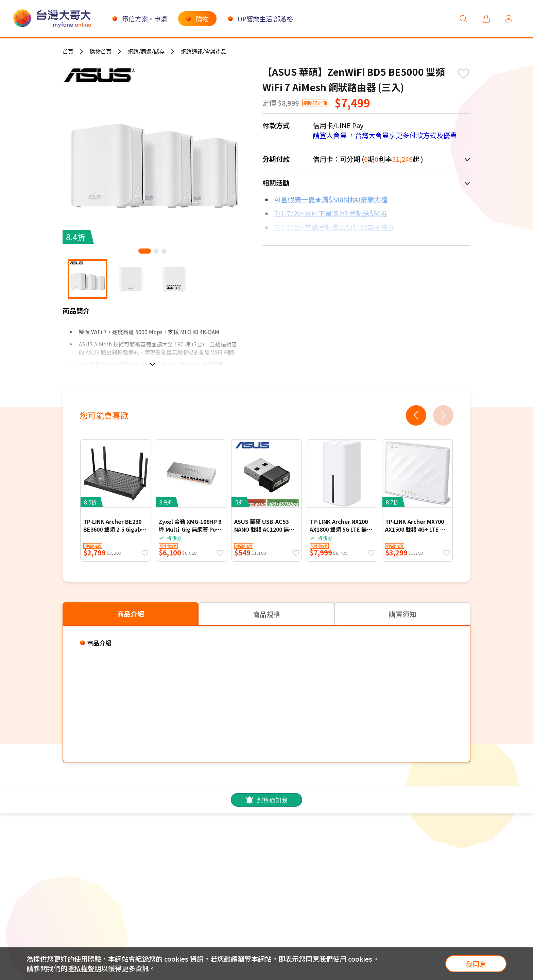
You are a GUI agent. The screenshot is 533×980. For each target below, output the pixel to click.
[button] (145, 251)
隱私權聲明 (84, 968)
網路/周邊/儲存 (146, 51)
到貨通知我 (266, 800)
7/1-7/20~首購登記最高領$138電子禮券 (334, 227)
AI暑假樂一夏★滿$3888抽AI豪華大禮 (331, 199)
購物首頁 (101, 51)
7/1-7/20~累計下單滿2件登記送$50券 (331, 213)
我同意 (476, 964)
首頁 (68, 51)
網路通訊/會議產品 (204, 51)
